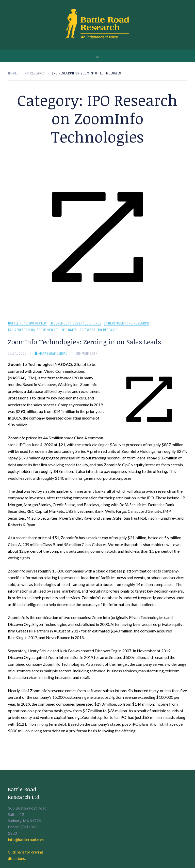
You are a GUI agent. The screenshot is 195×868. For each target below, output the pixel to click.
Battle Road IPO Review (27, 323)
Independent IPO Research (127, 323)
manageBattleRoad (51, 353)
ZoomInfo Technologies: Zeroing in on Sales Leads (84, 342)
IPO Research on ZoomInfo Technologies (42, 330)
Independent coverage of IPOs (75, 323)
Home (12, 73)
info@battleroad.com (26, 840)
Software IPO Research (99, 330)
